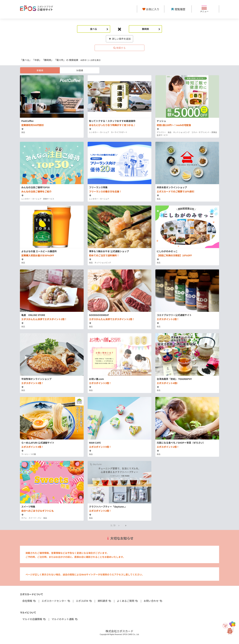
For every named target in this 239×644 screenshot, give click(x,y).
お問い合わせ (153, 601)
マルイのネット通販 (65, 619)
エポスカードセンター (56, 601)
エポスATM (84, 601)
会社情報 (29, 601)
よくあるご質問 (128, 601)
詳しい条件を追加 (120, 39)
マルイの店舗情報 (34, 619)
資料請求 (105, 601)
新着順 (40, 70)
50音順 (80, 70)
